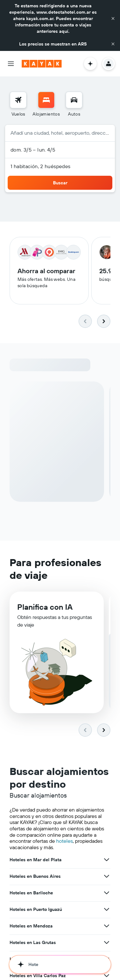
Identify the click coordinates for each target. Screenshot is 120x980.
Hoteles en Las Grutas (33, 943)
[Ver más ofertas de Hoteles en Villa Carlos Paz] (107, 976)
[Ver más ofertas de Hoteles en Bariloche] (107, 893)
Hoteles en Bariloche (31, 893)
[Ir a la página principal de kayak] (42, 64)
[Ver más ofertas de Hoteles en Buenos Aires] (107, 877)
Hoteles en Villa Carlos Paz (38, 976)
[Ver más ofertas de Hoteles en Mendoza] (107, 927)
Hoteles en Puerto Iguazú (36, 910)
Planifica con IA (45, 608)
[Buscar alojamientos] (46, 100)
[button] (113, 18)
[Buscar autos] (74, 100)
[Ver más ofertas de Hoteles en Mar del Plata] (107, 860)
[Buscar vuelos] (18, 100)
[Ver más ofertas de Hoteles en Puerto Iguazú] (107, 910)
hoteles (64, 842)
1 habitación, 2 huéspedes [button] (41, 166)
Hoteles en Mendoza (31, 927)
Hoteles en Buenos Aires (35, 877)
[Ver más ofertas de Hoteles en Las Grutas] (107, 943)
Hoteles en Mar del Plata (36, 860)
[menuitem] (18, 104)
